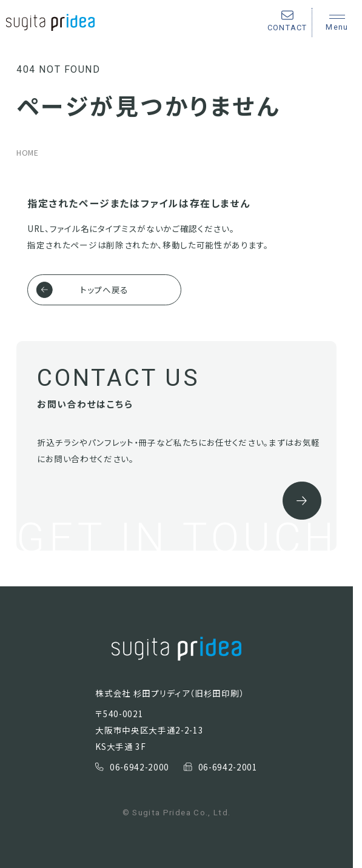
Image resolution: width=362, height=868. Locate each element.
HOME (28, 153)
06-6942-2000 (132, 767)
